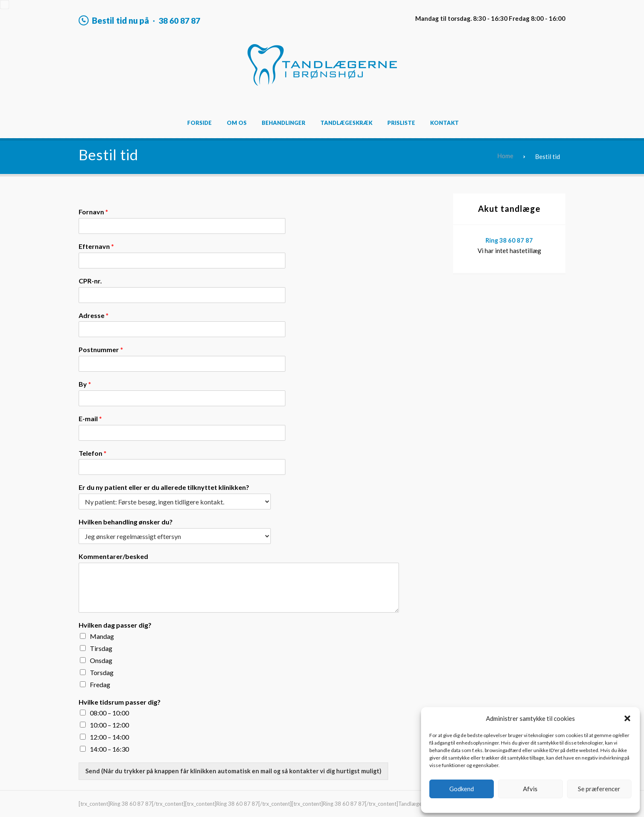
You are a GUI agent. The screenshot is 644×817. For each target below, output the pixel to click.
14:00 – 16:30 (109, 749)
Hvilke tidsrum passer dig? (120, 702)
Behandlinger (284, 123)
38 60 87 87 (181, 20)
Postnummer (101, 349)
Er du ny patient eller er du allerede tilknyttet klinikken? (164, 487)
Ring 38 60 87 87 (509, 240)
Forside (199, 123)
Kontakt (445, 123)
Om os (237, 123)
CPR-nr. (90, 280)
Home (505, 156)
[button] (627, 718)
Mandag (102, 636)
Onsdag (101, 660)
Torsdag (102, 672)
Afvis (530, 789)
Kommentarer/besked (113, 556)
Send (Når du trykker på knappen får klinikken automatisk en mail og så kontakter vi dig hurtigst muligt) (235, 771)
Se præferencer (599, 789)
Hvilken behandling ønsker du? (126, 522)
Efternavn (96, 246)
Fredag (100, 684)
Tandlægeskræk (346, 123)
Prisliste (401, 123)
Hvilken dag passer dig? (115, 625)
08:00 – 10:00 (109, 713)
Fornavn (93, 212)
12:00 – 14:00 (109, 737)
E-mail (90, 418)
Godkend (462, 789)
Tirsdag (101, 648)
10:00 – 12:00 (109, 725)
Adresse (94, 315)
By (85, 384)
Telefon (93, 453)
